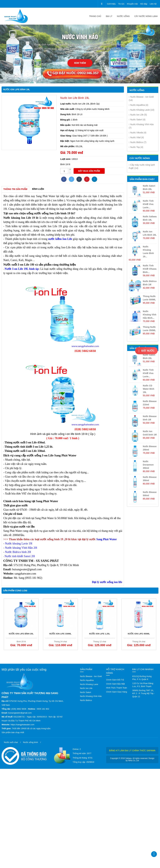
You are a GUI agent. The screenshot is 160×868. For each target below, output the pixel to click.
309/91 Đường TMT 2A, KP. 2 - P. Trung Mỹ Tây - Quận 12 (143, 693)
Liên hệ (153, 4)
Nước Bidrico (138, 142)
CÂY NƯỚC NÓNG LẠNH (146, 16)
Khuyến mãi (132, 4)
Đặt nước (146, 351)
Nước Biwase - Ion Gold (141, 98)
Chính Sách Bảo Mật (115, 684)
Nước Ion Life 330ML (60, 634)
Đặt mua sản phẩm (89, 171)
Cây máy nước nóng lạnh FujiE (142, 166)
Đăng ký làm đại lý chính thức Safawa (132, 750)
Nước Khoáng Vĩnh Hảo (141, 126)
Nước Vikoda (137, 133)
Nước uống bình (30, 742)
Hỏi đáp (144, 4)
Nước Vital (136, 137)
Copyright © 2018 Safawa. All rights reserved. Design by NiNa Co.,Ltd (132, 759)
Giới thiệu (111, 4)
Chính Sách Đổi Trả (115, 680)
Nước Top (136, 147)
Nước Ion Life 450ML (139, 634)
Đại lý (109, 16)
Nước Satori (137, 120)
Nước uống (123, 16)
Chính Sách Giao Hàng (117, 692)
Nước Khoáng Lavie (141, 110)
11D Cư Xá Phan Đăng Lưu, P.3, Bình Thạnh (143, 685)
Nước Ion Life (138, 115)
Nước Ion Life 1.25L (100, 634)
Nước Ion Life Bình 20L (21, 634)
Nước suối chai (11, 742)
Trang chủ (95, 16)
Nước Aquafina (138, 105)
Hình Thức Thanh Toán (116, 688)
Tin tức (121, 4)
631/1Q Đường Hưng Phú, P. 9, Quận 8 (142, 678)
